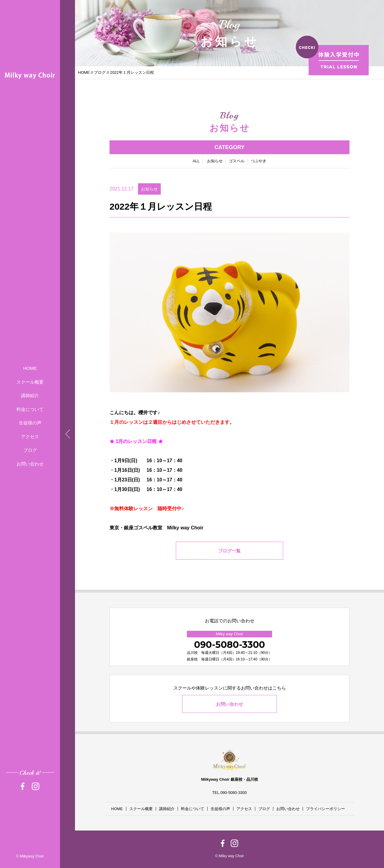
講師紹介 (30, 395)
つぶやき (259, 162)
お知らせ (215, 162)
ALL (196, 162)
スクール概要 (30, 382)
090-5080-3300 (229, 645)
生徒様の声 (30, 423)
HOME (30, 368)
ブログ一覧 (230, 552)
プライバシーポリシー (325, 809)
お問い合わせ (30, 464)
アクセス (30, 437)
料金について (30, 409)
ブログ (30, 450)
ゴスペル (237, 162)
